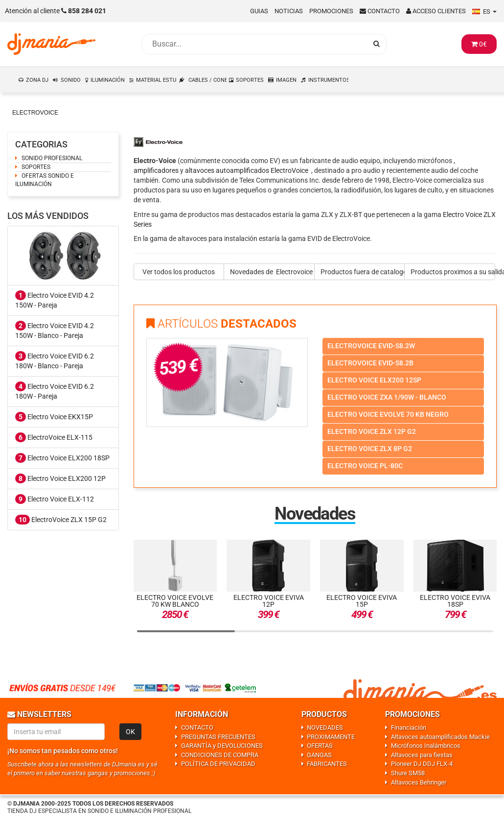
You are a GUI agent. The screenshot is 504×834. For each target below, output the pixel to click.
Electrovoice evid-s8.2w (371, 346)
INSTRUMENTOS (329, 80)
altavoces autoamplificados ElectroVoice (247, 170)
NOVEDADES (325, 727)
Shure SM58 (408, 773)
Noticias (289, 11)
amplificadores (156, 170)
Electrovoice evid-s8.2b (370, 363)
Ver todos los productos (179, 272)
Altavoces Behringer (419, 782)
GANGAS (319, 755)
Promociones (331, 11)
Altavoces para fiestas (422, 755)
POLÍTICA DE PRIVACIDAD (218, 764)
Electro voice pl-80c (365, 466)
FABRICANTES (327, 764)
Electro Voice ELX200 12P (60, 478)
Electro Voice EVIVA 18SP (455, 601)
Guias (259, 11)
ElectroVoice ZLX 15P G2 (61, 520)
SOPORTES (250, 80)
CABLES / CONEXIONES (208, 80)
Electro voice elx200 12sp (374, 380)
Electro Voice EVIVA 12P (269, 601)
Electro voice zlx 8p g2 (370, 449)
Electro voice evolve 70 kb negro (388, 414)
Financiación (409, 727)
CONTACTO (197, 727)
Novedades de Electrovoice (271, 272)
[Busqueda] (254, 44)
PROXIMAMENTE (331, 737)
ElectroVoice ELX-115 (54, 437)
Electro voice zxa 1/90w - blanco (387, 397)
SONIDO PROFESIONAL (52, 158)
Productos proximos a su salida (453, 272)
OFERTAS (320, 746)
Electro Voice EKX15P (54, 417)
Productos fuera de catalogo (363, 272)
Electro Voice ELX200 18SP (62, 458)
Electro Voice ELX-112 (55, 499)
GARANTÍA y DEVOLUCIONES (222, 746)
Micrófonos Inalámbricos (426, 746)
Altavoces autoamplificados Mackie (440, 737)
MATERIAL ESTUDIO (157, 80)
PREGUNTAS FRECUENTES (218, 737)
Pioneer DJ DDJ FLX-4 (422, 764)
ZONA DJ (37, 80)
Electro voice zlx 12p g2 (372, 431)
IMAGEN (286, 80)
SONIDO (71, 80)
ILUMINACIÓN (108, 80)
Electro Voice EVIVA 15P (362, 601)
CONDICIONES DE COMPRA (220, 755)
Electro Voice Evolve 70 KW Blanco (175, 601)
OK (130, 732)
